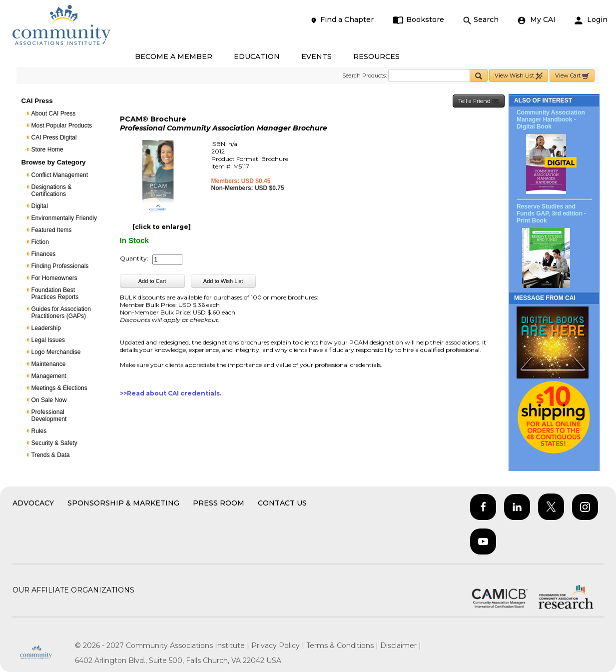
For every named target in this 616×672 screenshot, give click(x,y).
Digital (40, 206)
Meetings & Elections (59, 388)
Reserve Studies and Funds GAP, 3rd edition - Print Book (551, 213)
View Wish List (519, 76)
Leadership (46, 328)
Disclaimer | (401, 645)
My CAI (537, 20)
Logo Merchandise (56, 352)
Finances (44, 254)
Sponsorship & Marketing (123, 503)
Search (481, 20)
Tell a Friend (479, 101)
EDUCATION (257, 56)
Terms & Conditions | (343, 645)
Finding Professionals (60, 266)
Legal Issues (48, 340)
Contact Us (282, 503)
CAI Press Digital (54, 137)
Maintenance (49, 364)
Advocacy (33, 503)
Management (49, 376)
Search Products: (364, 75)
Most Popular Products (62, 125)
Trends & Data (51, 455)
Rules (39, 431)
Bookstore (418, 20)
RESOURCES (376, 56)
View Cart (572, 76)
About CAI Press (54, 113)
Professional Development (49, 415)
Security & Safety (54, 443)
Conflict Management (60, 175)
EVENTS (316, 56)
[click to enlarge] (162, 227)
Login (591, 20)
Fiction (40, 242)
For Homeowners (54, 278)
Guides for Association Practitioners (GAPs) (61, 312)
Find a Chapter (342, 20)
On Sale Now (49, 400)
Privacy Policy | (279, 645)
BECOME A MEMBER (174, 56)
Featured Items (52, 230)
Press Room (219, 503)
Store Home (47, 149)
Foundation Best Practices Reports (55, 293)
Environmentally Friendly (64, 218)
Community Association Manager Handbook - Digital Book (551, 119)
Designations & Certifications (52, 190)
